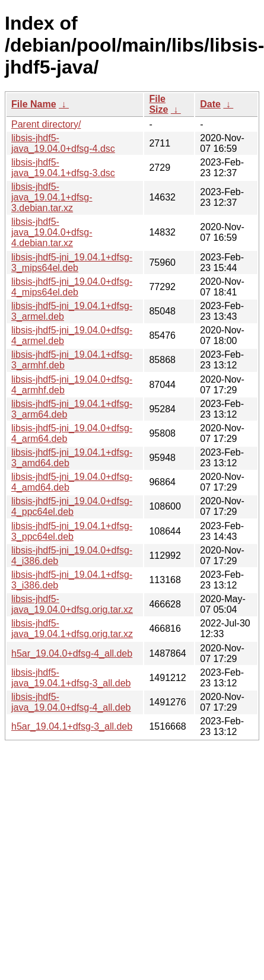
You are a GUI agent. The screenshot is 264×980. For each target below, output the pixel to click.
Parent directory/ (46, 124)
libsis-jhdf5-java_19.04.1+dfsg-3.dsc (63, 168)
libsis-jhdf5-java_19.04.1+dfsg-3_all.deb (71, 678)
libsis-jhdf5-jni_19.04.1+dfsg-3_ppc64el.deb (72, 531)
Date (210, 104)
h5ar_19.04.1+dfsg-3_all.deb (72, 726)
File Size (158, 104)
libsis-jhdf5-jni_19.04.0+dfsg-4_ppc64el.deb (72, 506)
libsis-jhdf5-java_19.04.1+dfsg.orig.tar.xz (72, 629)
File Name (34, 104)
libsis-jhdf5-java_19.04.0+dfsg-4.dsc (63, 143)
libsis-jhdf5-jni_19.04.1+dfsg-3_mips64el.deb (72, 262)
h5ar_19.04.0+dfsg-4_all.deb (72, 653)
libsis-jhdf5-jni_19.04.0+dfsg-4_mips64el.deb (72, 287)
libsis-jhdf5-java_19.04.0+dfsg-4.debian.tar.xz (52, 232)
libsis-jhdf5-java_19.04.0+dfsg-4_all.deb (71, 702)
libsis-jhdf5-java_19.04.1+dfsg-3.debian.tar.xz (52, 197)
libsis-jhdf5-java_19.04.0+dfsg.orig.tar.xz (72, 604)
